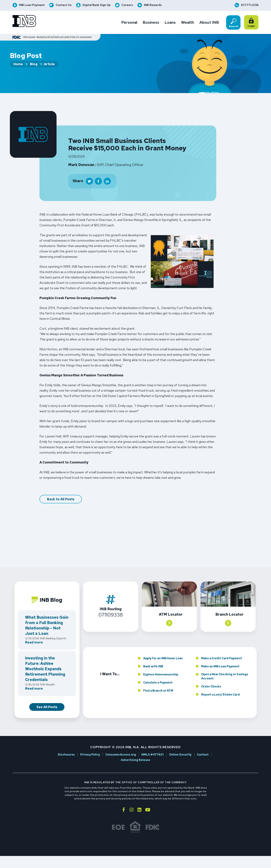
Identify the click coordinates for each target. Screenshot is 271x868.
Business (151, 22)
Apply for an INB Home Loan (163, 651)
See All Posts (47, 699)
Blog (34, 64)
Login (252, 23)
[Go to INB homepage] (24, 21)
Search (233, 23)
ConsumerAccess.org (121, 747)
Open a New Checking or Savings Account (225, 669)
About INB (209, 22)
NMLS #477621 (153, 747)
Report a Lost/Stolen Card (220, 687)
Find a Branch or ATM (158, 683)
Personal (129, 22)
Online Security (180, 747)
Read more (34, 635)
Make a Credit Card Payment (222, 651)
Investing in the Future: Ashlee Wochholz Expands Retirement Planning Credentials (45, 661)
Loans (170, 22)
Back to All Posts (61, 492)
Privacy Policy (90, 747)
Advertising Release (135, 753)
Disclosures (66, 747)
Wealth (188, 22)
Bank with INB (153, 659)
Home (18, 64)
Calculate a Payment (158, 675)
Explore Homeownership (161, 667)
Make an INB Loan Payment (220, 659)
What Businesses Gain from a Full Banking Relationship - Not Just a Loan (47, 618)
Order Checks (211, 679)
